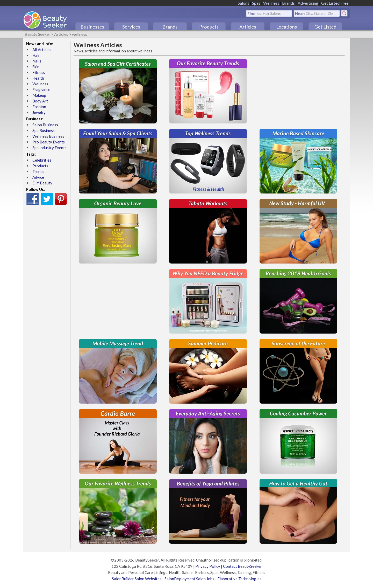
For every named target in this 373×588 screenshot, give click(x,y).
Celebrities (42, 160)
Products (40, 166)
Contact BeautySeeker (242, 566)
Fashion (39, 107)
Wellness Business (48, 136)
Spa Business (44, 130)
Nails (37, 61)
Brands (288, 3)
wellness (80, 34)
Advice (38, 177)
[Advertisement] (298, 91)
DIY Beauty (42, 183)
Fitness (39, 72)
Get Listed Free (335, 3)
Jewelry (39, 112)
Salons (243, 3)
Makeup (39, 95)
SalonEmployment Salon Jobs (189, 579)
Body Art (40, 101)
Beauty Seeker (37, 34)
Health (38, 78)
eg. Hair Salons (269, 13)
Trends (38, 171)
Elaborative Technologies (239, 579)
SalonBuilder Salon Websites (137, 579)
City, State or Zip (319, 13)
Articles (61, 34)
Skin (36, 67)
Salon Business (45, 125)
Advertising (308, 3)
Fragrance (41, 89)
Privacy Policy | (209, 566)
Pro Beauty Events (49, 142)
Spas (256, 3)
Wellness (271, 3)
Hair (36, 55)
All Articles (42, 50)
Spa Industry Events (49, 148)
